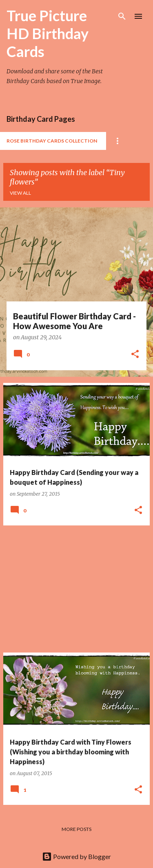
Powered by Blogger (76, 856)
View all (20, 193)
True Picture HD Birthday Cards (48, 33)
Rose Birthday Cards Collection (52, 141)
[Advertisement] (76, 589)
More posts (76, 829)
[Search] (122, 16)
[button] (135, 355)
